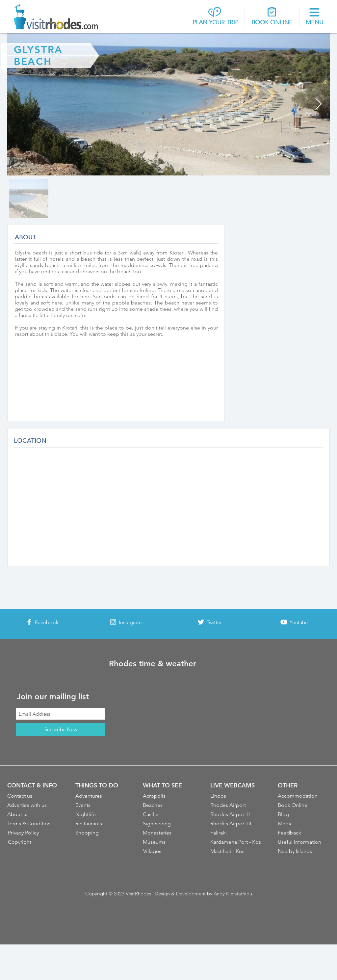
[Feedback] (304, 833)
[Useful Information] (304, 842)
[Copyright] (34, 842)
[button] (314, 17)
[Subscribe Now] (61, 729)
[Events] (102, 805)
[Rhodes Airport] (237, 805)
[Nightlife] (102, 814)
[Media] (304, 824)
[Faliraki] (237, 833)
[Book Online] (304, 805)
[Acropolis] (169, 796)
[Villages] (169, 851)
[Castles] (169, 814)
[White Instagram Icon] (113, 622)
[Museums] (169, 842)
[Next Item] (318, 104)
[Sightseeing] (169, 824)
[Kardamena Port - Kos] (237, 842)
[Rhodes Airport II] (237, 814)
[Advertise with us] (34, 805)
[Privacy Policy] (34, 833)
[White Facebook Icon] (29, 622)
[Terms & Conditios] (34, 824)
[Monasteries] (169, 833)
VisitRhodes (138, 894)
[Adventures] (102, 796)
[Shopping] (102, 833)
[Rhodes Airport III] (237, 824)
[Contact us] (34, 796)
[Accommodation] (304, 796)
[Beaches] (169, 805)
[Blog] (304, 814)
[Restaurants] (102, 824)
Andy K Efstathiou (233, 894)
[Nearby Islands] (304, 851)
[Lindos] (237, 796)
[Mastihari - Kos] (237, 851)
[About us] (34, 814)
